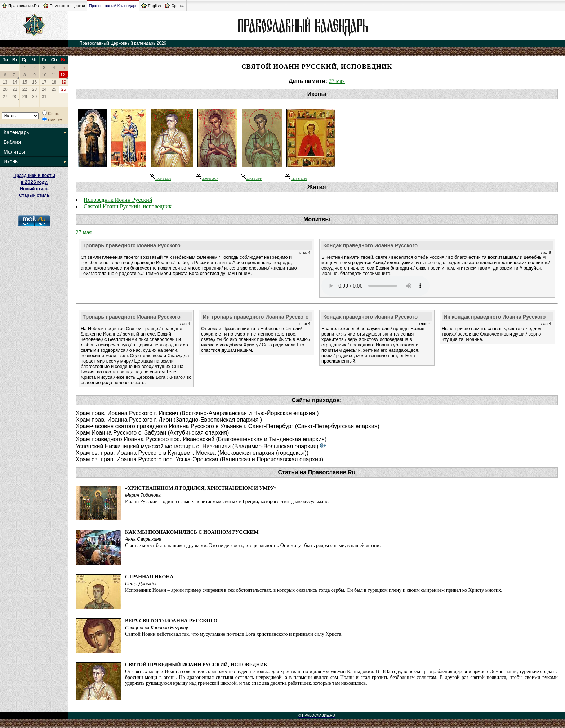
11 (54, 75)
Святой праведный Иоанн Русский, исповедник (196, 665)
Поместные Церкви (64, 6)
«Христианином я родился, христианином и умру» (201, 488)
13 (5, 82)
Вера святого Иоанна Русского (171, 621)
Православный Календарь (113, 6)
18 (54, 82)
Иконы (11, 161)
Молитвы (14, 152)
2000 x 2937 (207, 179)
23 (34, 89)
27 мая (337, 81)
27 (5, 97)
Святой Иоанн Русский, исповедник (128, 206)
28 (14, 97)
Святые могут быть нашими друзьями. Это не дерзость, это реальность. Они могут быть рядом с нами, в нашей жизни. (253, 545)
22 (25, 89)
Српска (175, 6)
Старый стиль (34, 195)
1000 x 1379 (160, 179)
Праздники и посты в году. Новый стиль (34, 182)
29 (25, 97)
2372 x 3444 (252, 179)
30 (34, 97)
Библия (12, 142)
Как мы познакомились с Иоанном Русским (192, 532)
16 (34, 82)
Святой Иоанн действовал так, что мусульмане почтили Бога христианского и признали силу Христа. (234, 634)
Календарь (16, 132)
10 (44, 75)
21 (15, 89)
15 (25, 82)
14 (15, 82)
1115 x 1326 (296, 179)
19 (64, 82)
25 (54, 89)
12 (63, 75)
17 (44, 82)
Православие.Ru (20, 6)
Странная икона (149, 577)
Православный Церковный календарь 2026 (123, 43)
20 (5, 89)
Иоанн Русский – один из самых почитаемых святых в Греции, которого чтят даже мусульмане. (227, 501)
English (151, 6)
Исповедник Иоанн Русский (118, 200)
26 (64, 89)
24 (44, 89)
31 (44, 97)
